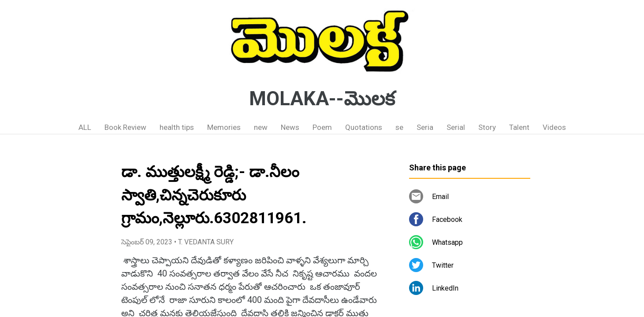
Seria (425, 127)
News (290, 127)
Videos (554, 127)
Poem (322, 127)
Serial (456, 127)
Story (487, 127)
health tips (177, 127)
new (261, 127)
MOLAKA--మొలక (322, 99)
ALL (85, 127)
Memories (224, 127)
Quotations (364, 127)
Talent (519, 127)
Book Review (125, 127)
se (399, 127)
